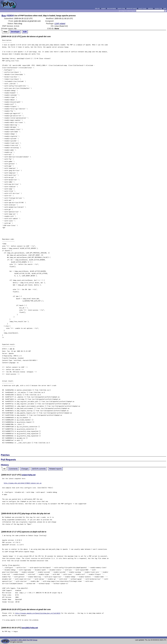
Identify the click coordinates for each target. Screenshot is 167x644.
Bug (4, 16)
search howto (142, 8)
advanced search (132, 8)
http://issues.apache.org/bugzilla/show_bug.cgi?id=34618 (38, 613)
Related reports (55, 469)
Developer (15, 32)
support (103, 8)
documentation (112, 8)
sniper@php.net (29, 475)
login (165, 8)
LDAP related (60, 24)
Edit (25, 32)
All (4, 469)
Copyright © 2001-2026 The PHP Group (24, 640)
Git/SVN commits (39, 469)
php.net (97, 8)
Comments (13, 469)
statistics (151, 8)
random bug (158, 8)
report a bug (121, 8)
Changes (25, 469)
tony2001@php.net (30, 628)
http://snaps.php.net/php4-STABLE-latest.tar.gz (23, 483)
